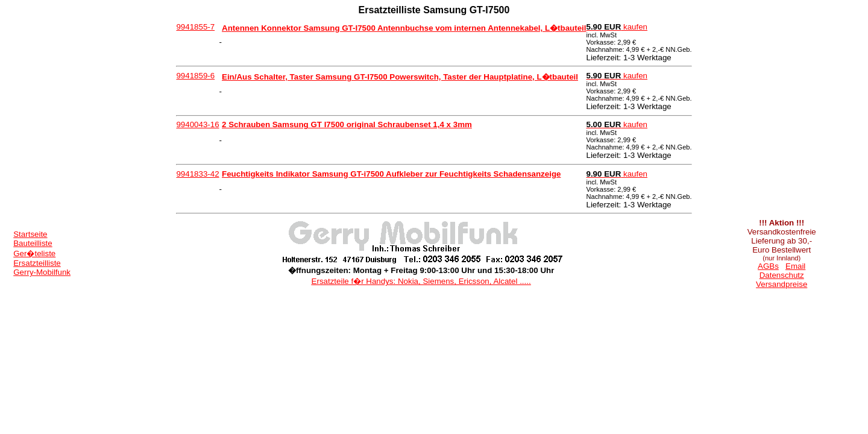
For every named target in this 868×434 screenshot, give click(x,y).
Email (795, 266)
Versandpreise (782, 284)
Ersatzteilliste (37, 263)
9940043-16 (197, 124)
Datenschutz (782, 275)
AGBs (768, 266)
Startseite (30, 234)
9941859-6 (195, 76)
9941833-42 (197, 174)
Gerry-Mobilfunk (42, 272)
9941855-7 (195, 27)
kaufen (617, 27)
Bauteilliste (33, 243)
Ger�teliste (34, 253)
